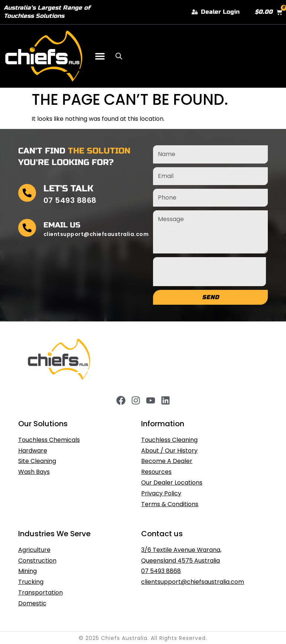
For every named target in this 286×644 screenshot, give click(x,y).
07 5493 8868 (161, 571)
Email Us (62, 225)
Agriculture (34, 550)
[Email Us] (27, 228)
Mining (27, 571)
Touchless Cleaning (169, 440)
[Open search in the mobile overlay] (119, 56)
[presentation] (209, 272)
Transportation (40, 593)
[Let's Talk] (27, 193)
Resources (156, 472)
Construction (37, 561)
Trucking (31, 582)
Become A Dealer (167, 461)
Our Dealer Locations (172, 483)
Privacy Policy (161, 493)
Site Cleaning (37, 461)
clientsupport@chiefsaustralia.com (193, 582)
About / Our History (169, 451)
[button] (100, 56)
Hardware (33, 451)
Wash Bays (34, 472)
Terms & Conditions (170, 504)
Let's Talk (68, 189)
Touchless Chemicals (49, 440)
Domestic (32, 603)
